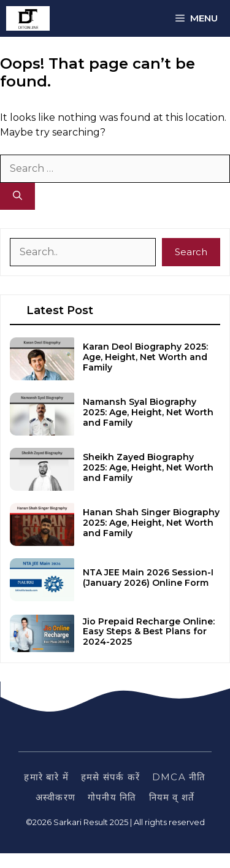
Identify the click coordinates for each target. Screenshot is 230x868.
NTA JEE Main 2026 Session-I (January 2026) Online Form (148, 578)
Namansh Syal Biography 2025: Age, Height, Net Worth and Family (148, 412)
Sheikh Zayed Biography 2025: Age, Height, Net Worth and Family (148, 467)
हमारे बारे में (46, 777)
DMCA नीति (179, 777)
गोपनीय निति (112, 797)
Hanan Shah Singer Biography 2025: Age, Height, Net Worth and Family (151, 523)
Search (191, 252)
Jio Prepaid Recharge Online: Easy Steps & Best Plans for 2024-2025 (149, 632)
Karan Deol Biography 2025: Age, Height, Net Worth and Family (145, 357)
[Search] (17, 197)
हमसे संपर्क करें (110, 777)
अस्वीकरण (56, 797)
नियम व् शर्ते (172, 797)
